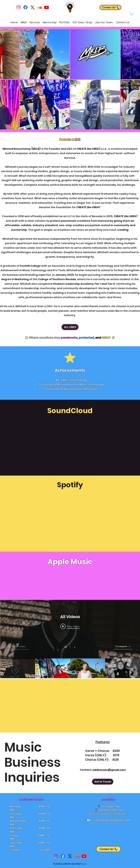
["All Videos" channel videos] (70, 668)
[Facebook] (25, 7)
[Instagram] (18, 7)
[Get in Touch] (103, 782)
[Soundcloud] (39, 7)
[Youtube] (46, 7)
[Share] (67, 647)
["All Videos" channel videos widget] (70, 639)
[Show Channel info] (73, 647)
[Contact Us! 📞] (110, 7)
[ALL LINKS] (70, 327)
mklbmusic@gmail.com (109, 770)
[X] (32, 7)
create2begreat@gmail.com (110, 820)
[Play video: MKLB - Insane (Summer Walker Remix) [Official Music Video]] (70, 626)
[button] (132, 13)
